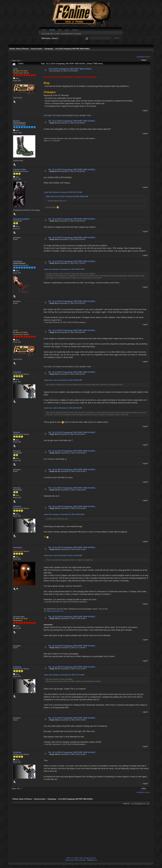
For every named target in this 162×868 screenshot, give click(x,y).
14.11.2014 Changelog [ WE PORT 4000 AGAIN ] (70, 69)
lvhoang (17, 451)
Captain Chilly (20, 170)
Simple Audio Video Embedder (75, 860)
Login (67, 30)
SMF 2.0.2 (70, 858)
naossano (18, 547)
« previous (140, 57)
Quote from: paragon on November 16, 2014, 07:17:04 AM (64, 675)
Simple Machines (90, 858)
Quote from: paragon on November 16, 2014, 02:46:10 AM (64, 514)
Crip (96, 860)
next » (148, 57)
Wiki (60, 30)
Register (75, 30)
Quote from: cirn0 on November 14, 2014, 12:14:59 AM (63, 556)
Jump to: (127, 804)
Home (44, 30)
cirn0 (15, 69)
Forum (52, 30)
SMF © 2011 (79, 858)
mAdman (17, 372)
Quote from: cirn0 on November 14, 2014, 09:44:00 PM (63, 380)
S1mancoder (19, 617)
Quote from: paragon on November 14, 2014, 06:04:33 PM (64, 269)
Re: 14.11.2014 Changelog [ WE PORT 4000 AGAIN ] (72, 121)
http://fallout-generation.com (54, 611)
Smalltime (18, 261)
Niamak (17, 432)
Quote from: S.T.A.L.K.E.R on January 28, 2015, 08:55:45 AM (67, 197)
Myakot (16, 121)
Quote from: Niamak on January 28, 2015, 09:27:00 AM (63, 192)
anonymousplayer (21, 219)
